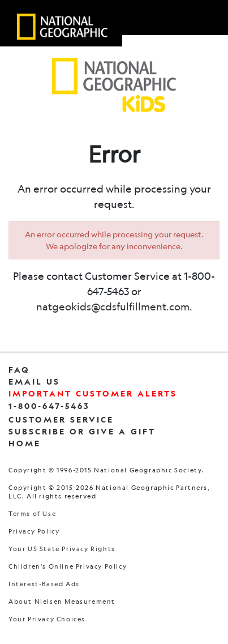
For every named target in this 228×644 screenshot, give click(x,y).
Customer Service (61, 419)
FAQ (19, 370)
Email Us (34, 381)
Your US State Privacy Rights (62, 549)
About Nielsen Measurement (62, 602)
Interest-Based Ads (44, 584)
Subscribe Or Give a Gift (82, 431)
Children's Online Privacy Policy (68, 567)
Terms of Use (32, 514)
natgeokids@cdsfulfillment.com (113, 306)
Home (25, 443)
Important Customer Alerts (93, 393)
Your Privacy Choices (47, 619)
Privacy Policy (34, 532)
